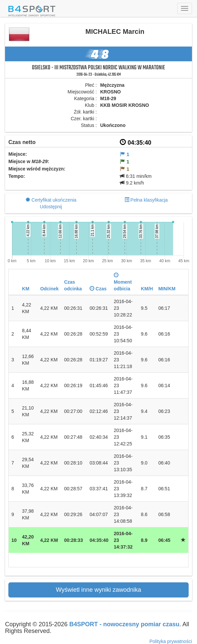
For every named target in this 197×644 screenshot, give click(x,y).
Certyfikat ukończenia (54, 200)
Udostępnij (51, 207)
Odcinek (50, 289)
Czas (98, 289)
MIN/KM (167, 289)
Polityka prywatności (171, 641)
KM (26, 289)
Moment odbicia (123, 282)
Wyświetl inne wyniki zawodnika (99, 590)
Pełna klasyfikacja (149, 200)
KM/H (147, 289)
